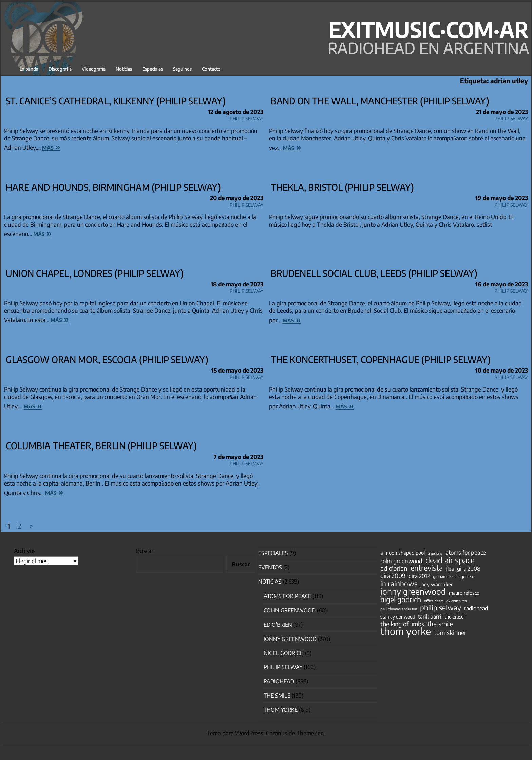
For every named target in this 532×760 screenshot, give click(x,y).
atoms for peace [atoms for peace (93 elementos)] (466, 552)
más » (51, 147)
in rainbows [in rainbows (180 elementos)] (399, 584)
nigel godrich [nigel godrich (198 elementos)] (401, 600)
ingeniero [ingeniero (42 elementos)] (466, 576)
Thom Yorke (281, 710)
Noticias (124, 69)
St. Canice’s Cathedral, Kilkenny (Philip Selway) (116, 101)
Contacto (211, 69)
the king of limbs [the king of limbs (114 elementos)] (402, 624)
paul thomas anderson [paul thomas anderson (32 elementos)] (399, 609)
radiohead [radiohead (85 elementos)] (476, 608)
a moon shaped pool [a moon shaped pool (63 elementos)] (403, 553)
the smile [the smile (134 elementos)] (440, 624)
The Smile (277, 696)
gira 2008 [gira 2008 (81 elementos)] (469, 569)
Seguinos (182, 69)
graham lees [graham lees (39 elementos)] (444, 577)
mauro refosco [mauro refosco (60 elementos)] (464, 593)
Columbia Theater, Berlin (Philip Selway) (101, 445)
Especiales (153, 69)
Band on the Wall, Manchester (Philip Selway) (380, 101)
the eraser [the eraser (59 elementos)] (455, 616)
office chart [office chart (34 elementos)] (434, 601)
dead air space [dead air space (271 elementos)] (450, 560)
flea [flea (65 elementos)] (450, 569)
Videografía (94, 69)
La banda (29, 69)
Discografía (60, 69)
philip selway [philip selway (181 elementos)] (441, 608)
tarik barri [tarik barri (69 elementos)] (430, 616)
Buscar (145, 551)
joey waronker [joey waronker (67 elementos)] (436, 584)
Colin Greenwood (290, 610)
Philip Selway (246, 118)
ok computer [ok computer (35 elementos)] (457, 601)
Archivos (25, 551)
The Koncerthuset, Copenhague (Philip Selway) (381, 359)
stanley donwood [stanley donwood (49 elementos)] (398, 617)
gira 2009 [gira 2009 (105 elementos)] (393, 576)
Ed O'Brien (278, 625)
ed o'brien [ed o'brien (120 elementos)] (394, 568)
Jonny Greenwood (290, 639)
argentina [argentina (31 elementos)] (435, 553)
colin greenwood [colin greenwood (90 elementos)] (401, 561)
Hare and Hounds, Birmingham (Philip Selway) (113, 187)
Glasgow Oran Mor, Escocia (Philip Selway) (107, 359)
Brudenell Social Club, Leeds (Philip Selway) (374, 273)
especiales (273, 553)
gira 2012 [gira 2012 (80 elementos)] (419, 576)
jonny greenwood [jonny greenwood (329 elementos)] (413, 591)
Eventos (270, 567)
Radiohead (279, 681)
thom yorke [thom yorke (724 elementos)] (406, 631)
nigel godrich (284, 653)
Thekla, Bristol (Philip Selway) (342, 187)
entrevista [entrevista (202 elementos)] (427, 568)
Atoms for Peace (287, 596)
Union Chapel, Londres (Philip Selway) (95, 273)
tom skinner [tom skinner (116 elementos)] (450, 633)
